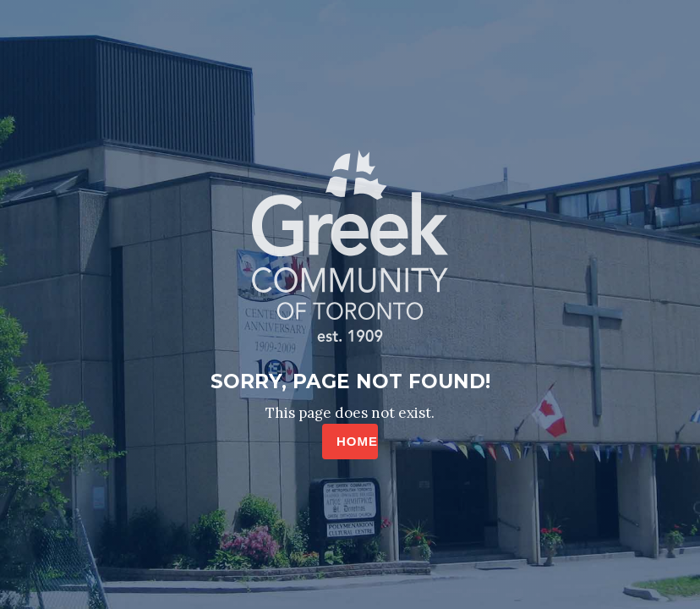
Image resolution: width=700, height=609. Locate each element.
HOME (357, 441)
